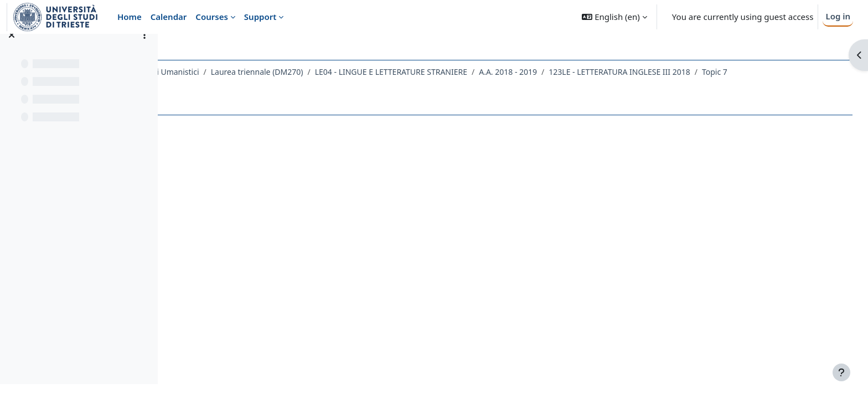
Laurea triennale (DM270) (356, 72)
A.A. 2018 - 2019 (606, 72)
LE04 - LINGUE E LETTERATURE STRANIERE (490, 72)
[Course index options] (144, 50)
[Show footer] (841, 372)
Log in (838, 16)
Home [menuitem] (130, 17)
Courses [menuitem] (211, 17)
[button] (614, 17)
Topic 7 (813, 72)
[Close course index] (12, 50)
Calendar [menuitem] (169, 17)
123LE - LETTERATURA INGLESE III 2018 (718, 72)
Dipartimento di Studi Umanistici (239, 72)
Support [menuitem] (260, 17)
